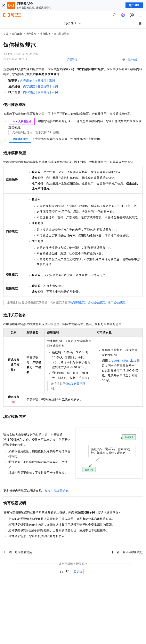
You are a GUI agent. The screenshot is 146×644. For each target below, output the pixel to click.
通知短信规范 (96, 303)
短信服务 (17, 34)
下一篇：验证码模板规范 (127, 552)
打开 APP (134, 5)
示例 (52, 81)
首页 (6, 34)
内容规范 (26, 81)
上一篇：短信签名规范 (18, 552)
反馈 (78, 572)
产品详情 (72, 60)
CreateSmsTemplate (122, 361)
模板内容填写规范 (56, 491)
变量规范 (41, 81)
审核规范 (45, 34)
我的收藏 (132, 60)
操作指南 (31, 34)
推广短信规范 (116, 303)
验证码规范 (78, 303)
